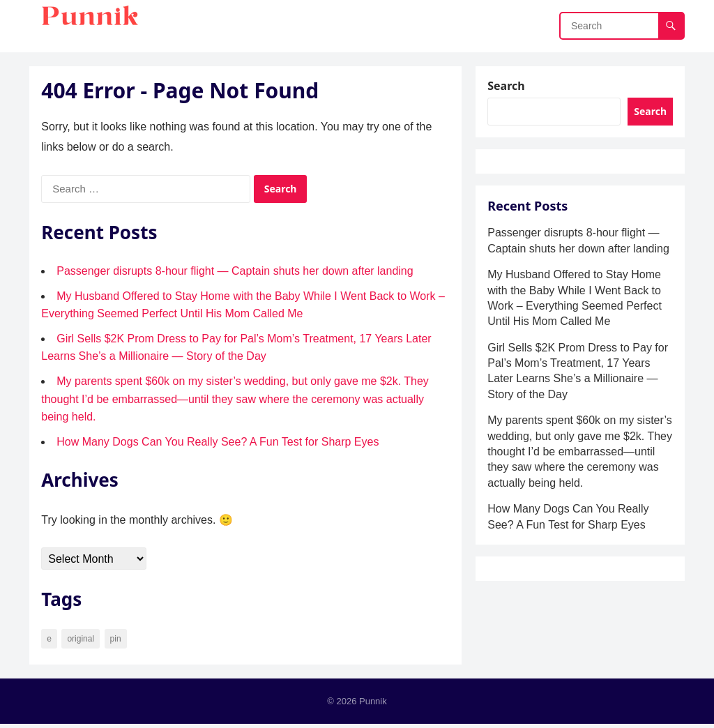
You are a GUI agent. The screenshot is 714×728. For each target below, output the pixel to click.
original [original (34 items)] (83, 641)
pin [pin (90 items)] (117, 641)
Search (508, 88)
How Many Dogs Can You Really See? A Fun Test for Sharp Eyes (220, 444)
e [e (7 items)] (51, 641)
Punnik (373, 705)
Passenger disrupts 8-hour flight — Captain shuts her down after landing (237, 273)
